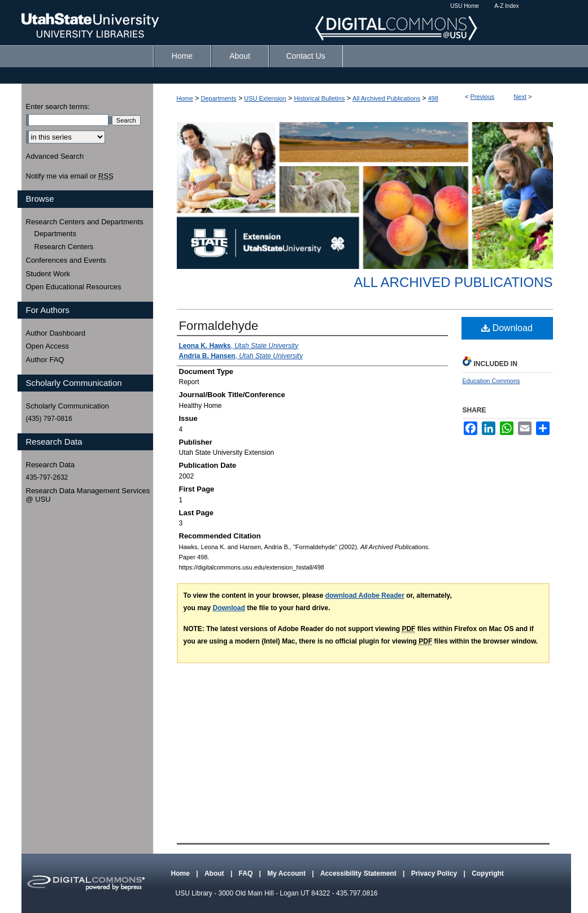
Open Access (48, 346)
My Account (287, 873)
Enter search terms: (58, 106)
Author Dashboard (56, 333)
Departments (219, 98)
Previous (483, 97)
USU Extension (265, 98)
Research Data (51, 465)
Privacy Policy (435, 873)
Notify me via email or (70, 176)
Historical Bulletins (320, 98)
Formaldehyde (219, 326)
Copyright (488, 873)
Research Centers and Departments (85, 222)
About (215, 873)
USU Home (465, 6)
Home (185, 98)
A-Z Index (506, 6)
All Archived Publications (386, 98)
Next (520, 97)
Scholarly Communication (67, 406)
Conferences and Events (66, 260)
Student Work (48, 274)
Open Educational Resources (74, 287)
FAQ (247, 873)
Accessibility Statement (359, 873)
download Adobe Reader (365, 595)
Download (507, 328)
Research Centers (64, 247)
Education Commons (491, 381)
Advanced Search (55, 156)
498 (433, 98)
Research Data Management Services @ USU (88, 495)
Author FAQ (45, 360)
